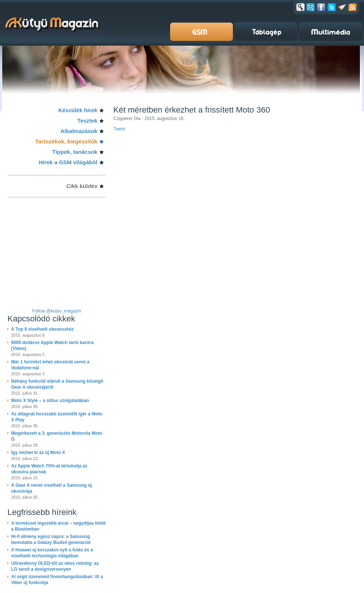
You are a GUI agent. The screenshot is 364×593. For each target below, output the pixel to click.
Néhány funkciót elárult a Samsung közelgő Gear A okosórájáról (57, 384)
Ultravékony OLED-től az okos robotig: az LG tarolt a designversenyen (55, 566)
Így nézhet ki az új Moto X (38, 453)
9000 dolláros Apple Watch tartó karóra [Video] (52, 346)
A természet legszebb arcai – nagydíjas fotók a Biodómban (58, 526)
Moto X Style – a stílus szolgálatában (50, 401)
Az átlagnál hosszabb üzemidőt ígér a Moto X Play (57, 417)
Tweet (119, 129)
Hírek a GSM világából (68, 162)
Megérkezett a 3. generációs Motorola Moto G (57, 436)
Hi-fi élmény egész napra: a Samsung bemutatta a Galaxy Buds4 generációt (51, 539)
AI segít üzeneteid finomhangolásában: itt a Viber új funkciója (57, 580)
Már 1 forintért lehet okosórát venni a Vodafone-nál (50, 365)
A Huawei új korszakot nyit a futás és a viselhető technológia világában (52, 553)
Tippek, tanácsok (75, 152)
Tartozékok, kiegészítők (66, 141)
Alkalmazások (79, 131)
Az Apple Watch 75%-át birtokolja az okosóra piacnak (49, 469)
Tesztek (87, 121)
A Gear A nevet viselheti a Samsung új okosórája (51, 488)
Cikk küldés (82, 186)
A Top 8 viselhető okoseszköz (43, 329)
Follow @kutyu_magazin (57, 311)
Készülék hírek (78, 110)
